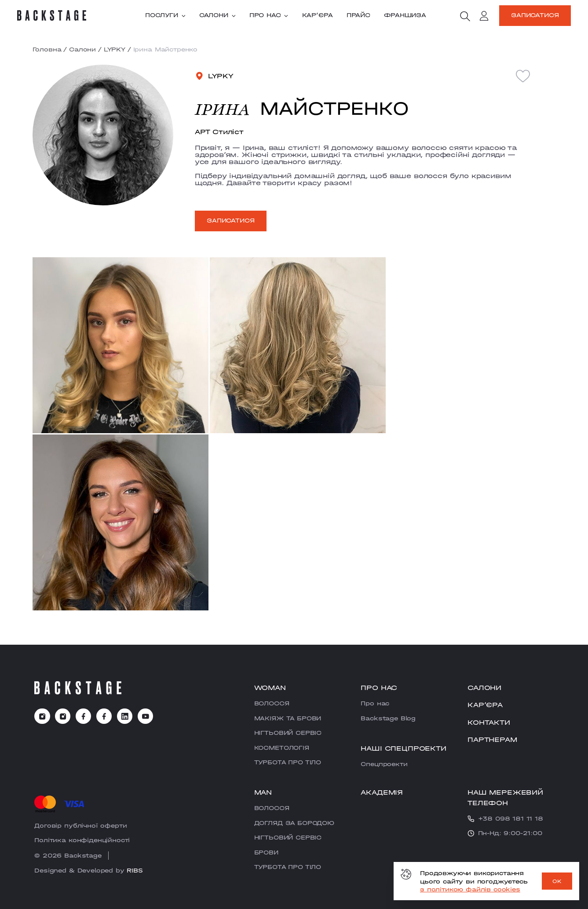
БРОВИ (266, 852)
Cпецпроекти (384, 764)
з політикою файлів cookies (470, 889)
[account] (484, 17)
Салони (217, 15)
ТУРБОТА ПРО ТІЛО (288, 762)
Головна (47, 49)
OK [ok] (557, 881)
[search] (465, 16)
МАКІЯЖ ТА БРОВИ (288, 718)
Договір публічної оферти (80, 825)
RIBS (135, 870)
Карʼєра (318, 15)
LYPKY (115, 49)
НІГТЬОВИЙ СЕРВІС (288, 733)
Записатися (535, 15)
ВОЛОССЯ (272, 703)
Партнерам (492, 739)
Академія (382, 792)
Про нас (269, 15)
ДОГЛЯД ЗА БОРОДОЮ (294, 823)
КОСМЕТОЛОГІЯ (282, 748)
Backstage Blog (388, 718)
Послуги (165, 15)
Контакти (489, 722)
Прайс (358, 15)
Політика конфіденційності (82, 840)
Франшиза (405, 15)
